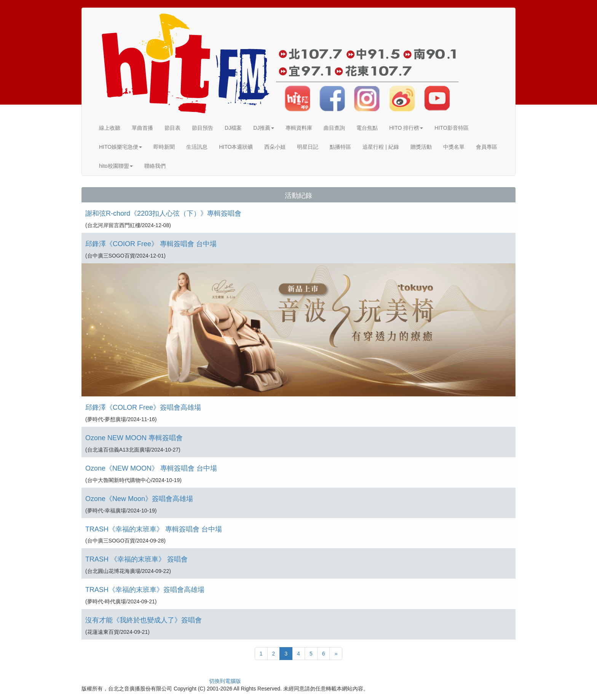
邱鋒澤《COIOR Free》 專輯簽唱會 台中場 (151, 244)
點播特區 (340, 147)
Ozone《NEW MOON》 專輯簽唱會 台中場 (151, 468)
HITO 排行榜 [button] (406, 128)
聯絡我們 (155, 166)
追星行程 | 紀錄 (381, 147)
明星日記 (308, 147)
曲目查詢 (334, 128)
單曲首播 (142, 128)
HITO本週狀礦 (236, 147)
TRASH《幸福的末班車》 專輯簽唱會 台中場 (154, 529)
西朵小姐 (275, 147)
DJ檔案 (233, 128)
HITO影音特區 (451, 128)
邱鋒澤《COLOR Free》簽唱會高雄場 (143, 407)
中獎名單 (454, 147)
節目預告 (203, 128)
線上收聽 (110, 128)
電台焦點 (367, 128)
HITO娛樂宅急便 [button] (121, 147)
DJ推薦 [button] (264, 128)
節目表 (172, 128)
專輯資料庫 (299, 128)
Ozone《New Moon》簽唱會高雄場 (139, 499)
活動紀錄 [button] (298, 196)
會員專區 (487, 147)
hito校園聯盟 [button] (116, 166)
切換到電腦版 (225, 681)
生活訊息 (197, 147)
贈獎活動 (421, 147)
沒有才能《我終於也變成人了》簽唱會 (144, 620)
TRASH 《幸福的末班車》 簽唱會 (136, 559)
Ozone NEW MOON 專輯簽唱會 (134, 438)
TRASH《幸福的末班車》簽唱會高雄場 (145, 590)
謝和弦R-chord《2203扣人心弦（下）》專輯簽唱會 (163, 213)
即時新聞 (164, 147)
